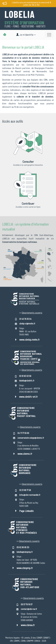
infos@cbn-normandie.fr (30, 495)
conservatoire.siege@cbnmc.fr (31, 438)
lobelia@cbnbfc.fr (27, 381)
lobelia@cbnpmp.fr (25, 552)
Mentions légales (13, 638)
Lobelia (20, 15)
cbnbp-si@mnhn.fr (27, 323)
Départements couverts (32, 313)
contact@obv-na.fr (29, 609)
